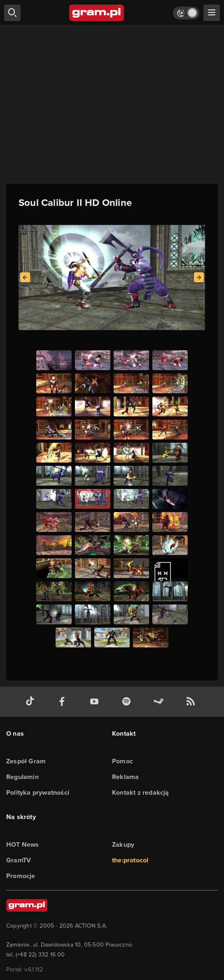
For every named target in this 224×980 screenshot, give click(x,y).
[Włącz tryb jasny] (186, 13)
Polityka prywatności (38, 792)
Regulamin (22, 777)
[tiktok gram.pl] (32, 702)
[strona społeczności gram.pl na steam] (160, 702)
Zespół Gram (26, 761)
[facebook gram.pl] (64, 702)
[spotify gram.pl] (128, 702)
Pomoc (122, 761)
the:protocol (130, 860)
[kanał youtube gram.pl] (96, 702)
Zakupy (123, 844)
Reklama (125, 777)
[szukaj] (12, 13)
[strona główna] (97, 13)
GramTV (19, 860)
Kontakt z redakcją (141, 792)
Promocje (21, 876)
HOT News (23, 844)
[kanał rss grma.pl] (192, 702)
